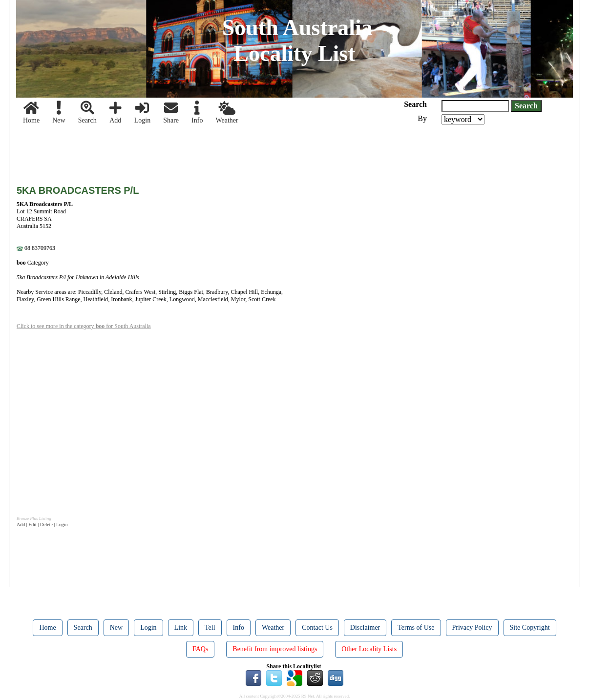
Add (116, 113)
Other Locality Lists (369, 649)
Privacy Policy (472, 628)
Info (197, 113)
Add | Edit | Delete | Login (42, 525)
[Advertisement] (194, 151)
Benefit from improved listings (275, 649)
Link (181, 628)
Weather (227, 113)
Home (31, 113)
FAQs (200, 649)
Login (142, 113)
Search (87, 113)
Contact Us (317, 628)
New (59, 113)
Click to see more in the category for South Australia (84, 326)
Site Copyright (530, 628)
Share (171, 113)
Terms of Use (416, 628)
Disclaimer (365, 628)
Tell (210, 628)
